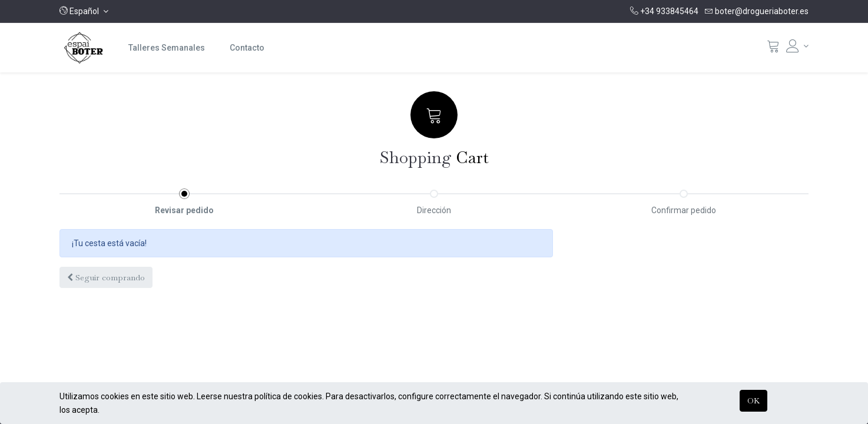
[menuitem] (167, 48)
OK (753, 400)
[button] (84, 11)
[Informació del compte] (797, 46)
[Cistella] (773, 49)
